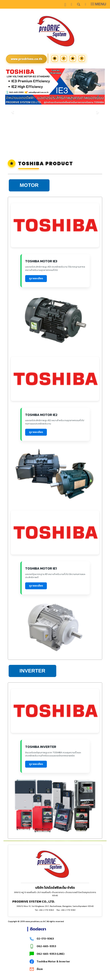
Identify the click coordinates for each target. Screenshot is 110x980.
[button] (13, 110)
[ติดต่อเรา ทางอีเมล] (55, 969)
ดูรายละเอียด (36, 278)
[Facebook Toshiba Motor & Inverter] (55, 962)
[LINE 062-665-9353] (55, 954)
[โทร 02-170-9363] (55, 939)
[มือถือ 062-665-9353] (55, 946)
